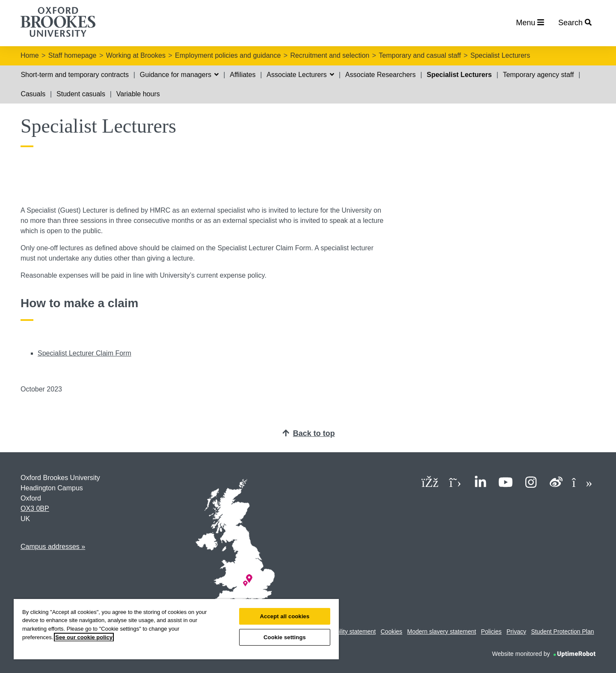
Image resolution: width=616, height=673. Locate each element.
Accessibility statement (346, 631)
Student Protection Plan (562, 631)
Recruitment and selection (330, 55)
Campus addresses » (53, 547)
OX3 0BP (35, 508)
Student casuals (81, 94)
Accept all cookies (285, 616)
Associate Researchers (381, 75)
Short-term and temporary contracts (75, 75)
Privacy (516, 631)
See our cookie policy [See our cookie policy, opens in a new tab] (84, 637)
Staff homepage (73, 55)
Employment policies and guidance (228, 55)
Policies (491, 631)
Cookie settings (285, 637)
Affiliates (243, 75)
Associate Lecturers (300, 75)
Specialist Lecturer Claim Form (84, 353)
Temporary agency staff (538, 75)
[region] (176, 629)
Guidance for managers (179, 75)
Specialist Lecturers (500, 55)
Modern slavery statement (442, 631)
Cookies (392, 631)
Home (30, 55)
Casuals (33, 94)
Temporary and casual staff (420, 55)
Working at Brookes (136, 55)
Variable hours (138, 94)
